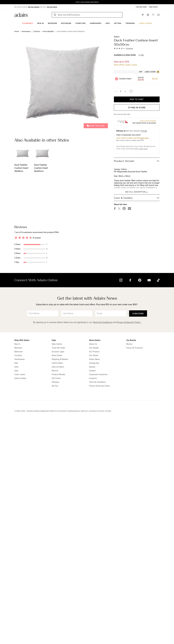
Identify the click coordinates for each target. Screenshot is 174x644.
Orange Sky (94, 586)
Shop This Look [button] (96, 126)
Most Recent (150, 227)
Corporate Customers (98, 598)
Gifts (16, 590)
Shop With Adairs (22, 564)
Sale (16, 594)
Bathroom (66, 23)
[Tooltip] (158, 72)
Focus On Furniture (134, 571)
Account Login (58, 575)
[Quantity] (121, 91)
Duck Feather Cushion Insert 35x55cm (21, 168)
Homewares (96, 23)
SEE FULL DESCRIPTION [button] (137, 192)
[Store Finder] (143, 15)
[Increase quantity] (125, 91)
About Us (93, 567)
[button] (123, 49)
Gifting (118, 23)
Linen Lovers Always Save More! (87, 2)
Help (54, 564)
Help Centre (153, 7)
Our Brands (131, 564)
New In (40, 23)
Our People (94, 571)
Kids (108, 23)
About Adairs (95, 564)
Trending (130, 23)
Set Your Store (52, 7)
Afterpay (55, 605)
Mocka (129, 567)
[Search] (55, 15)
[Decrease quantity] (116, 91)
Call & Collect (57, 586)
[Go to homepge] (21, 15)
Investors (93, 602)
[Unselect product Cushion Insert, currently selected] (117, 79)
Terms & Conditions (102, 546)
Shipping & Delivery (60, 583)
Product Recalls (58, 598)
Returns (55, 594)
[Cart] (158, 15)
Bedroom (52, 23)
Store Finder (57, 579)
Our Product (94, 575)
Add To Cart (137, 99)
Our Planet (94, 579)
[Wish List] (153, 15)
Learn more (144, 138)
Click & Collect (58, 590)
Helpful (97, 250)
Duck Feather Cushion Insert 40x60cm (41, 168)
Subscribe (138, 537)
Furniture (81, 23)
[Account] (148, 15)
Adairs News (94, 583)
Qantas (92, 590)
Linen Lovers (145, 23)
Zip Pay (55, 609)
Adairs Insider (20, 602)
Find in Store (137, 108)
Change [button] (144, 131)
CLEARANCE (28, 23)
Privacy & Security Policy (129, 546)
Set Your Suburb (34, 7)
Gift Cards (56, 602)
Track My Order (141, 7)
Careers (92, 594)
